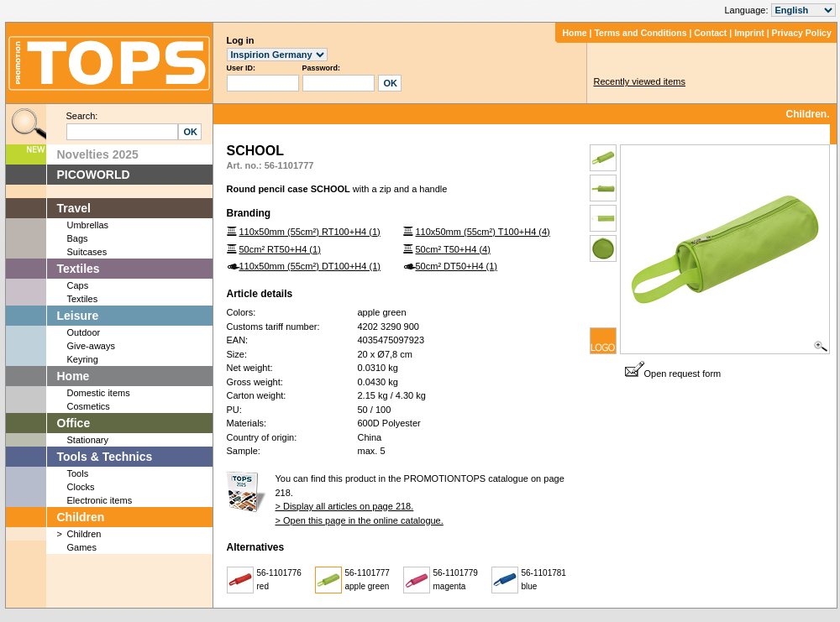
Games (82, 547)
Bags (78, 238)
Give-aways (91, 346)
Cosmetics (89, 406)
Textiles (79, 269)
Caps (78, 285)
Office (74, 423)
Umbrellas (88, 225)
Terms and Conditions (640, 33)
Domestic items (99, 393)
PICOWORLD (94, 175)
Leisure (78, 316)
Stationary (88, 440)
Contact (710, 33)
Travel (74, 208)
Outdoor (84, 332)
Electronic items (100, 500)
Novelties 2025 (98, 154)
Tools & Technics (105, 457)
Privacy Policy (802, 33)
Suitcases (87, 252)
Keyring (83, 359)
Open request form (673, 374)
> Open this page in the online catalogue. (360, 520)
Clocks (81, 487)
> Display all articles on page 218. (345, 506)
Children (81, 517)
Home (574, 33)
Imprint (749, 33)
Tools (78, 473)
